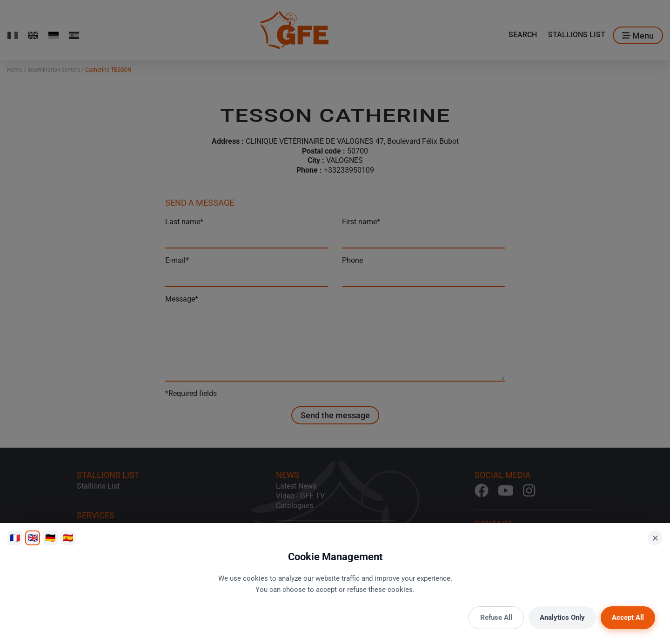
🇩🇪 (50, 538)
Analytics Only (562, 617)
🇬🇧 (33, 538)
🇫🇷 (15, 538)
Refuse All (496, 617)
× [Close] (655, 538)
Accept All (628, 617)
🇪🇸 (68, 538)
